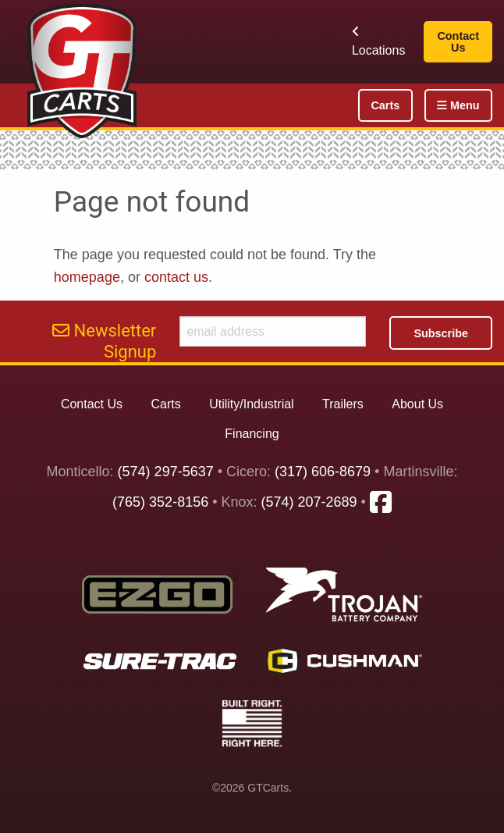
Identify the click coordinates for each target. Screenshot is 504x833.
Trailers (343, 404)
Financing (252, 434)
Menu (458, 105)
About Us (417, 404)
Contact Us (458, 41)
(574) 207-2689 (309, 502)
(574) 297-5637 (166, 472)
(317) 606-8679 (323, 472)
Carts (385, 105)
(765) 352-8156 (160, 502)
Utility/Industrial (251, 404)
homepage (87, 277)
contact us (176, 277)
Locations (379, 41)
